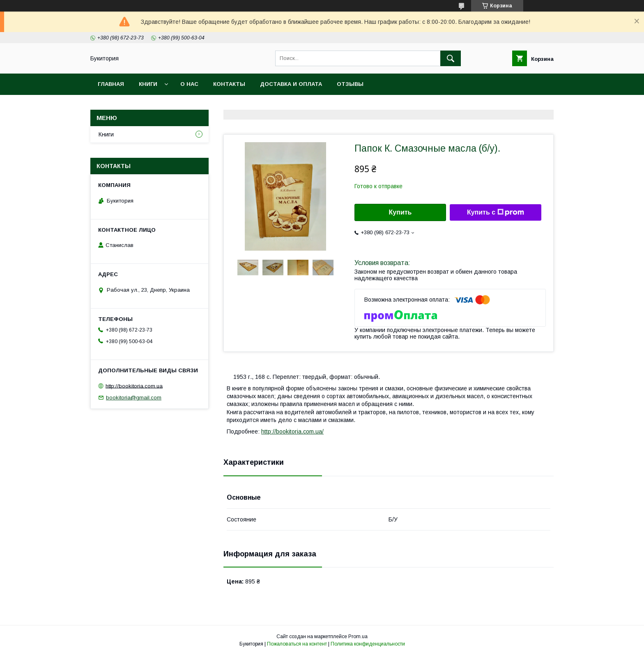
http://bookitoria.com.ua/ (292, 431)
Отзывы (350, 84)
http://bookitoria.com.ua (134, 386)
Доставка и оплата (291, 84)
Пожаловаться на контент (297, 644)
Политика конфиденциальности (368, 644)
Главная (111, 84)
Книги (148, 84)
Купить (400, 212)
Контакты (229, 84)
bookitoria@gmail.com (134, 398)
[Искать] (451, 58)
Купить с (496, 212)
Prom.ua (358, 637)
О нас (189, 84)
